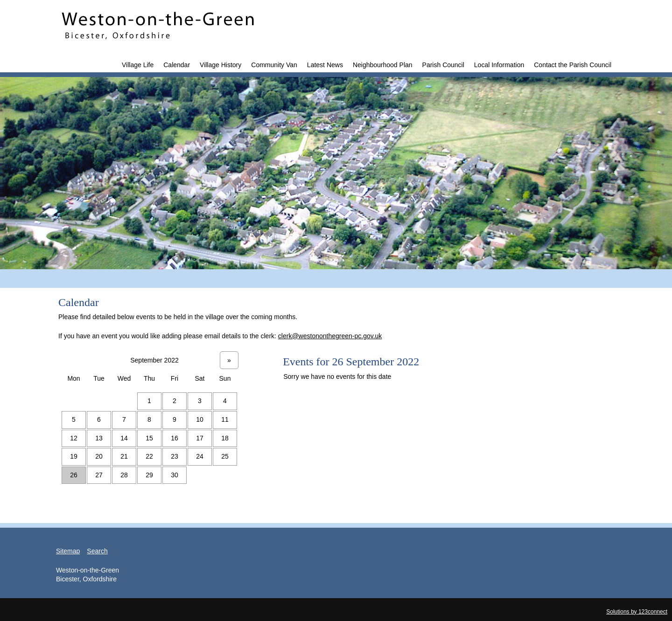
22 (149, 456)
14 (124, 438)
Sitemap (68, 551)
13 (99, 438)
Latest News (325, 65)
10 (200, 419)
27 (99, 475)
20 (99, 456)
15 (149, 438)
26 (74, 475)
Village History (220, 65)
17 (200, 438)
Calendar (177, 65)
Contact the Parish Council (573, 65)
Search (97, 551)
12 (74, 438)
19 (74, 456)
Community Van (274, 65)
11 (225, 419)
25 (225, 456)
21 (124, 456)
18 (225, 438)
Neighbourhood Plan (383, 65)
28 (124, 475)
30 (175, 475)
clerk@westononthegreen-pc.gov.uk (330, 336)
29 (149, 475)
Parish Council (443, 65)
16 (175, 438)
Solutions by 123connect (637, 612)
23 (175, 456)
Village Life (138, 65)
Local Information (499, 65)
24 (200, 456)
